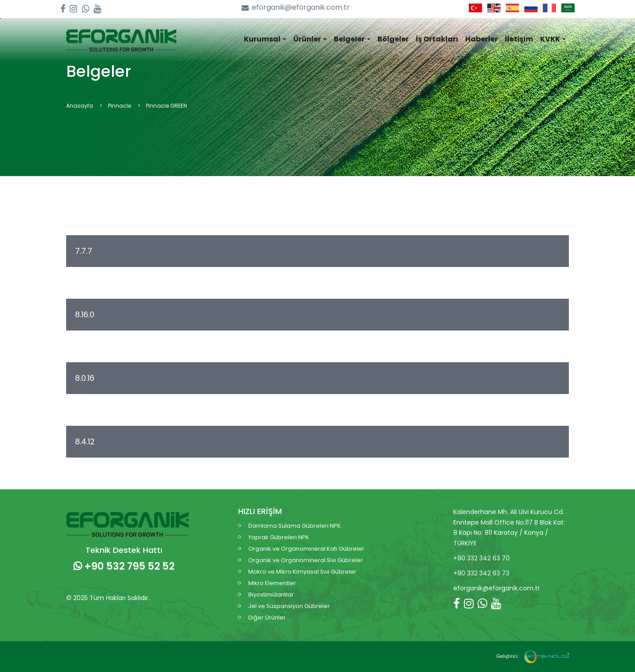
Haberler (482, 39)
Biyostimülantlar (271, 595)
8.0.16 (86, 378)
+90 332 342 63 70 (482, 558)
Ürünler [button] (310, 39)
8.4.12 (86, 441)
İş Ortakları (437, 39)
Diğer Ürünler (267, 618)
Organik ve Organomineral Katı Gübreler (306, 549)
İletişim (519, 39)
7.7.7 (85, 251)
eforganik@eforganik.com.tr (296, 8)
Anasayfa (80, 106)
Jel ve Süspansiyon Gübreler (289, 606)
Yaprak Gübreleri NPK (279, 537)
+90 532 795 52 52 (124, 566)
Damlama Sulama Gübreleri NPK (295, 526)
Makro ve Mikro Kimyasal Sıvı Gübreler (302, 572)
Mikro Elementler (272, 583)
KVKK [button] (553, 39)
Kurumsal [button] (265, 39)
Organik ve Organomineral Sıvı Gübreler (306, 560)
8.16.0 (86, 314)
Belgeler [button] (352, 39)
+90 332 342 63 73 (481, 573)
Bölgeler (393, 39)
